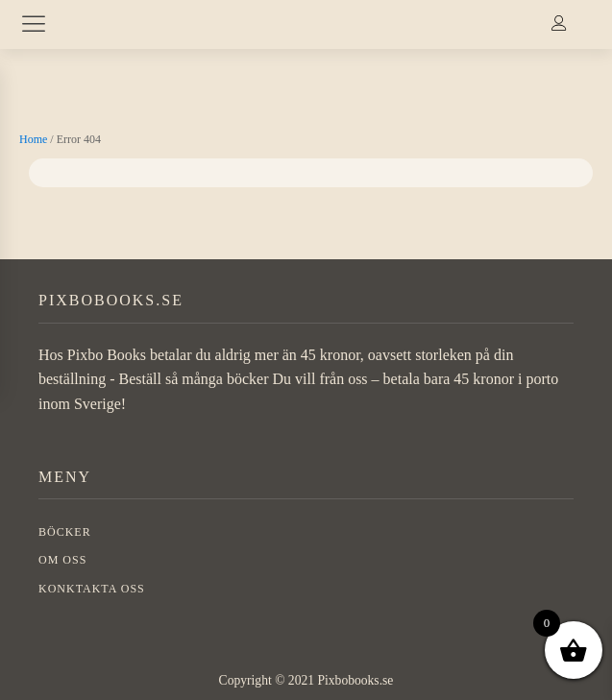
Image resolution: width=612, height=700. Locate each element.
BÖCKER (65, 532)
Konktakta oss (92, 589)
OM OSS (62, 560)
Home (33, 139)
